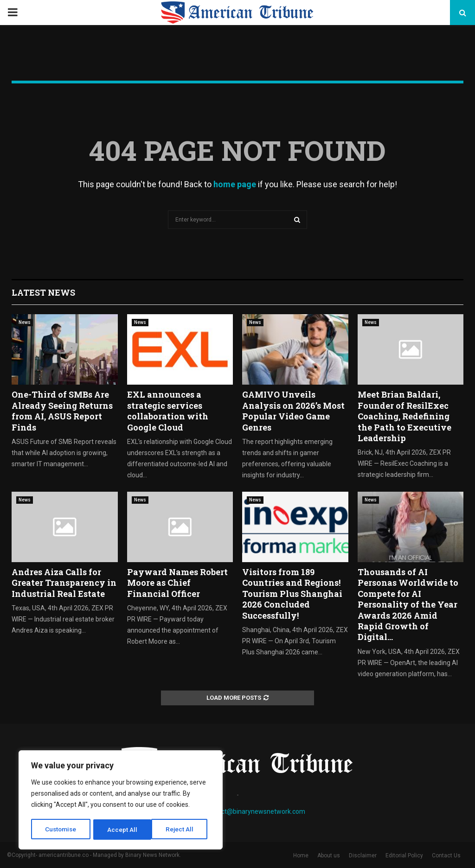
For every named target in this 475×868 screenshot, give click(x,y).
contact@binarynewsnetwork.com (255, 811)
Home (301, 855)
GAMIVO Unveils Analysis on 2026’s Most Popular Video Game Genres (293, 411)
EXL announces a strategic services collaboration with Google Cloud (168, 411)
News (25, 322)
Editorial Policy (404, 855)
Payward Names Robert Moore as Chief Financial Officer (177, 583)
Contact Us (446, 855)
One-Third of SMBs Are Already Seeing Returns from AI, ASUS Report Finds (62, 411)
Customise (61, 830)
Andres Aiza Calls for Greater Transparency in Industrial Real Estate (64, 583)
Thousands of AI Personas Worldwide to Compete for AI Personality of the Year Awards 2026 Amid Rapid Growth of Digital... (408, 604)
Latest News (43, 292)
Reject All (122, 830)
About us (329, 855)
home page (235, 184)
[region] (121, 801)
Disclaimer (363, 855)
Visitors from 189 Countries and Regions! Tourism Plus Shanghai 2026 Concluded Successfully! (292, 594)
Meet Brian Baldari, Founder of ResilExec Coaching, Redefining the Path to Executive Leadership (404, 416)
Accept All (182, 830)
